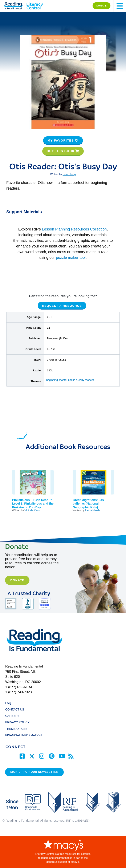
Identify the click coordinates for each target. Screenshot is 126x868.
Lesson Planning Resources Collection (74, 229)
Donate (17, 580)
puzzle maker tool (71, 258)
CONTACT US (16, 709)
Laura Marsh (93, 510)
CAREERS (12, 716)
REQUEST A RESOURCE (62, 306)
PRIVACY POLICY (17, 722)
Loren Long (69, 174)
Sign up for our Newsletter (34, 772)
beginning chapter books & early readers (70, 380)
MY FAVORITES (63, 141)
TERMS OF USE (18, 729)
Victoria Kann (32, 510)
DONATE (101, 6)
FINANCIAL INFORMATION (23, 735)
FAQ (8, 703)
